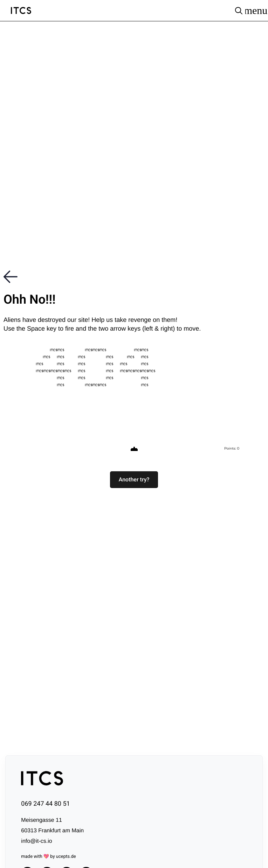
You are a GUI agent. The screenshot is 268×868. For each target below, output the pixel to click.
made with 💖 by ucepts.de (48, 857)
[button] (134, 480)
